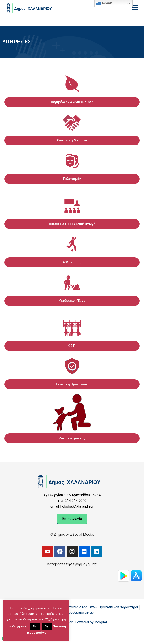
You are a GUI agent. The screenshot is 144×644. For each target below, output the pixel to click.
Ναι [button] (35, 626)
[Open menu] (135, 8)
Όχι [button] (47, 626)
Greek (104, 4)
